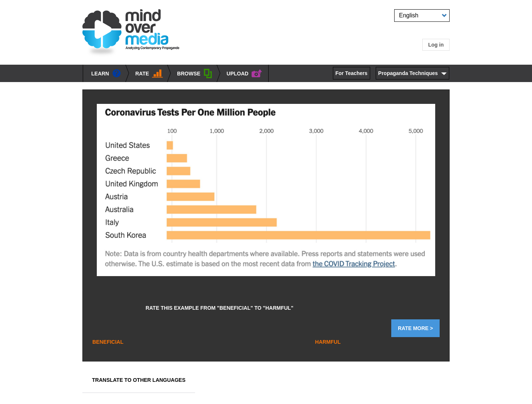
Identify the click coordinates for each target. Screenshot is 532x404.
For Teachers (352, 73)
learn (106, 74)
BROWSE (195, 74)
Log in (436, 45)
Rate (149, 74)
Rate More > (415, 328)
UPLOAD (244, 74)
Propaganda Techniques (408, 73)
